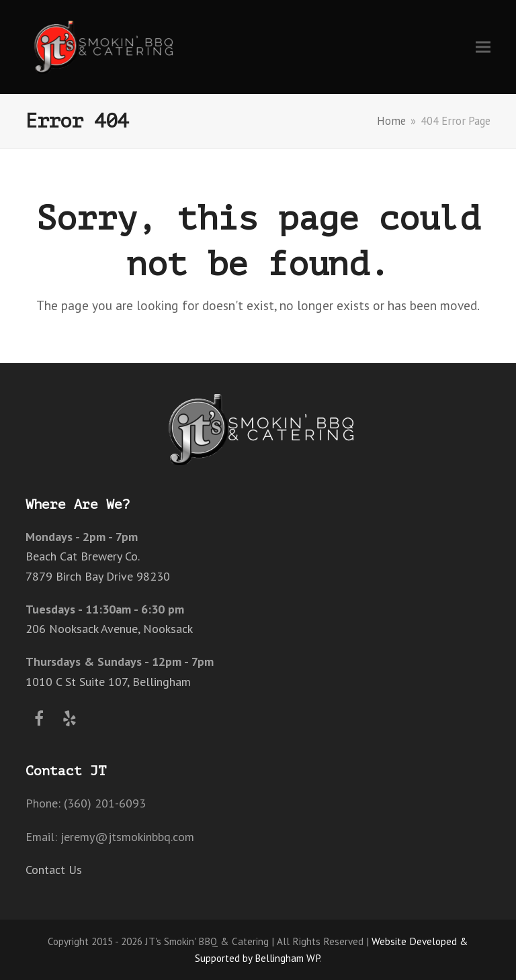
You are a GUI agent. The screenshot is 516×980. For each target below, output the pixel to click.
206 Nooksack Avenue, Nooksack (109, 629)
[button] (483, 47)
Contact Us (54, 870)
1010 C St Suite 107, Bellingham (108, 682)
